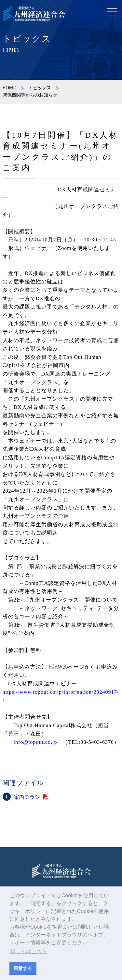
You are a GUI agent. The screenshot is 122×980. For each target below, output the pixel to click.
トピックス (40, 88)
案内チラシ (27, 797)
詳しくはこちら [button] (29, 951)
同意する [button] (23, 968)
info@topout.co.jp (35, 742)
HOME (9, 88)
